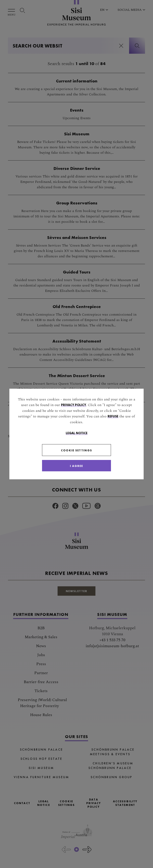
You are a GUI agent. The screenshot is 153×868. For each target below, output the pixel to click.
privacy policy (74, 405)
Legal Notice (77, 433)
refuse (113, 416)
